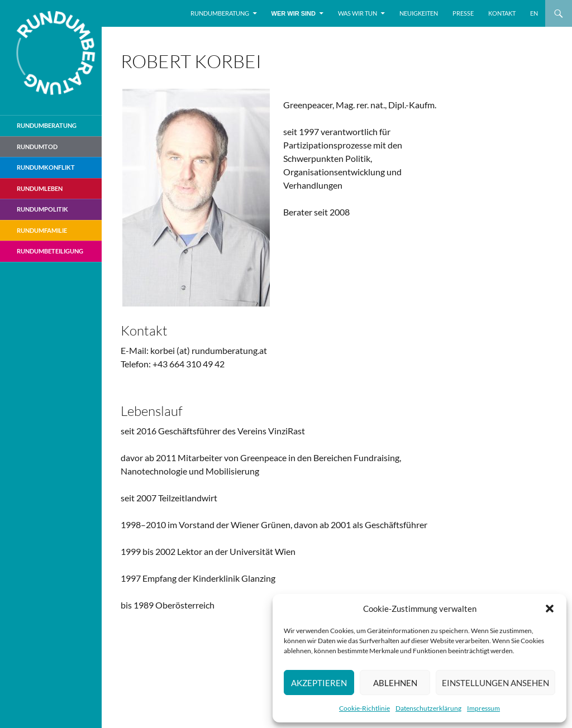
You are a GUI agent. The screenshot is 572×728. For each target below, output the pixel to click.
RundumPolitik (42, 209)
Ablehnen (395, 683)
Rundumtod (37, 147)
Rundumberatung (220, 13)
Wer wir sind (294, 13)
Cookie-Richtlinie (364, 708)
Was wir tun (357, 13)
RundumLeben (40, 188)
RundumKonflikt (46, 167)
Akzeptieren (319, 683)
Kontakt (502, 13)
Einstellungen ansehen (495, 683)
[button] (550, 609)
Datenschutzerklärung (428, 708)
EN (534, 13)
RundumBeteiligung (50, 251)
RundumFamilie (42, 230)
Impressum (483, 708)
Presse (463, 13)
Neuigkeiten (419, 13)
